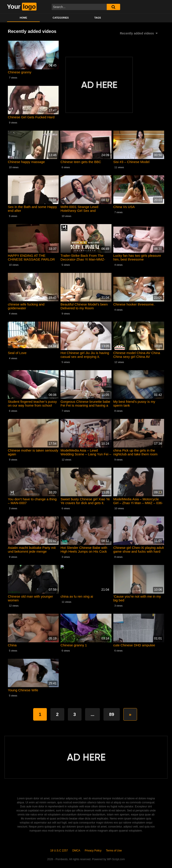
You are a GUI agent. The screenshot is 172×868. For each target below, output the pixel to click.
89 (112, 714)
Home (23, 18)
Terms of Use (114, 851)
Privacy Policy (93, 851)
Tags (98, 18)
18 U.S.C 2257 (59, 851)
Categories (61, 18)
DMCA (76, 851)
